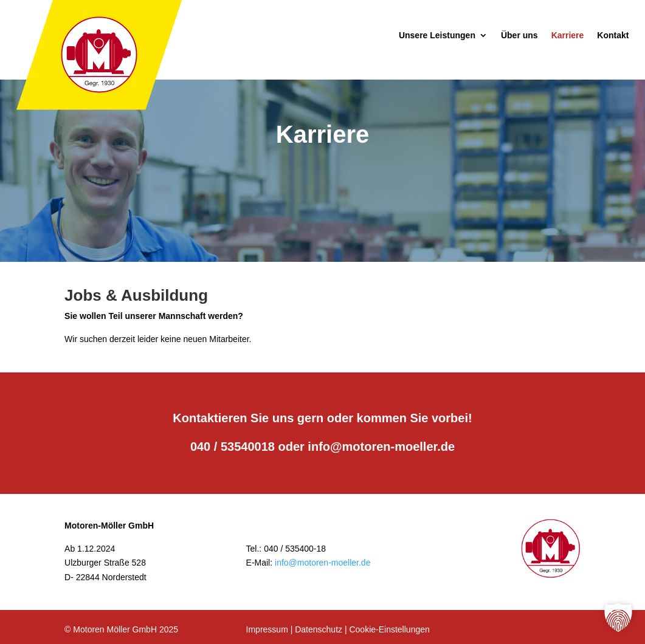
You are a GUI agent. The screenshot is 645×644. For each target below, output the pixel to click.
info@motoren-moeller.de (381, 447)
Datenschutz (319, 629)
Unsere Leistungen (437, 36)
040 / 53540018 (233, 447)
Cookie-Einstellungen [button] (389, 629)
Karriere (568, 36)
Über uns (519, 36)
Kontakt (613, 36)
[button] (618, 617)
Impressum (267, 629)
